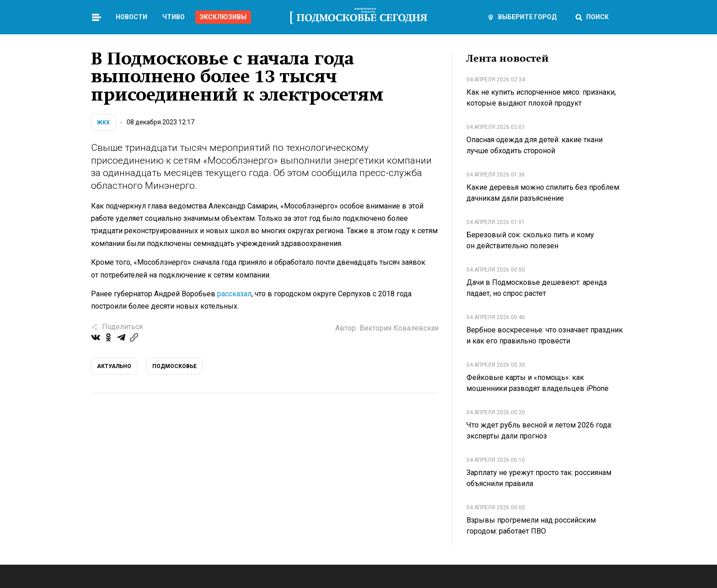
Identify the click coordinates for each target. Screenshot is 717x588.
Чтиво (174, 17)
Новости (131, 17)
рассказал (234, 294)
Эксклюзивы (223, 17)
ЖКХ (103, 123)
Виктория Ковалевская (399, 328)
